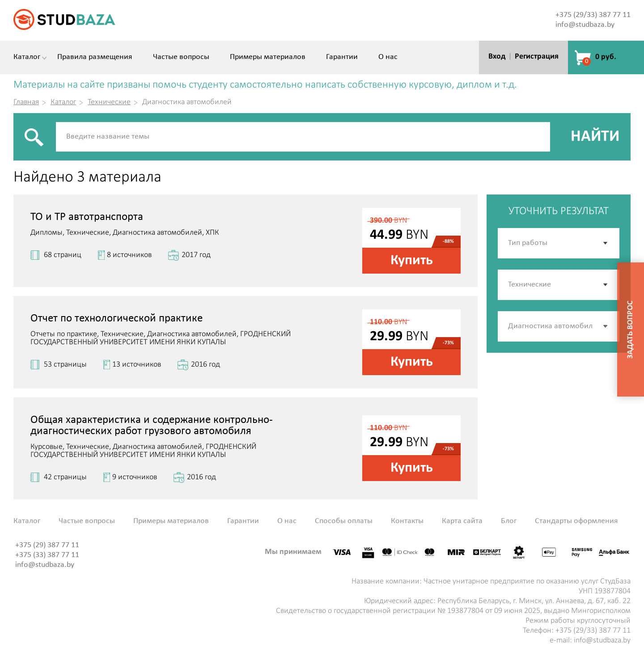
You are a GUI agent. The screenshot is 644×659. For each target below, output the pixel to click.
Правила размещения (95, 57)
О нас (388, 57)
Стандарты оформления (576, 521)
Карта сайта (462, 521)
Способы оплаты (344, 521)
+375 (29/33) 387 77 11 (593, 15)
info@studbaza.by (585, 25)
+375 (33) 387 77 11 (47, 555)
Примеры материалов (268, 57)
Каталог (27, 57)
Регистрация (537, 57)
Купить (412, 261)
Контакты (407, 521)
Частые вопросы (181, 57)
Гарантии (342, 57)
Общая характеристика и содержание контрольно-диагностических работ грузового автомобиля (152, 426)
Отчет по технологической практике (117, 319)
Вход (497, 57)
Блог (509, 521)
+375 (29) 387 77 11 (47, 545)
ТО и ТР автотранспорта (87, 217)
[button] (606, 326)
